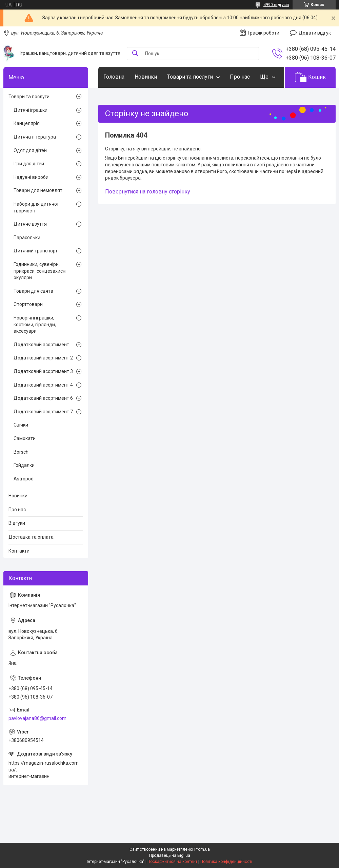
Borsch (21, 452)
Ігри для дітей (29, 164)
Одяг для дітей (30, 150)
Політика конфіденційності (226, 862)
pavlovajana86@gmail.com (37, 718)
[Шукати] (135, 54)
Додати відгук (315, 33)
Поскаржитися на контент (172, 862)
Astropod (24, 479)
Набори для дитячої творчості (36, 207)
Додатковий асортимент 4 (43, 385)
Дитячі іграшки (31, 110)
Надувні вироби (31, 177)
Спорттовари (28, 304)
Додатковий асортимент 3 (43, 371)
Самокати (25, 438)
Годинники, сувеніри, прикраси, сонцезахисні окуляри (40, 271)
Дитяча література (35, 137)
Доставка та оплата (31, 537)
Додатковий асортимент (41, 345)
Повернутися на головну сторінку (148, 192)
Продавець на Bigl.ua (170, 855)
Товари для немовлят (38, 190)
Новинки (146, 77)
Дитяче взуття (30, 224)
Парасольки (27, 237)
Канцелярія (27, 123)
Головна (114, 77)
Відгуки (17, 523)
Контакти (19, 551)
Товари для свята (33, 291)
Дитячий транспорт (36, 251)
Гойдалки (24, 465)
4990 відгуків (276, 5)
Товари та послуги (190, 77)
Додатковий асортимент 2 (43, 358)
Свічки (21, 425)
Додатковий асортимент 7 (43, 412)
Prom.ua (202, 849)
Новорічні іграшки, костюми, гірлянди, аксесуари (35, 324)
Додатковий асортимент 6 (43, 398)
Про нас (240, 77)
